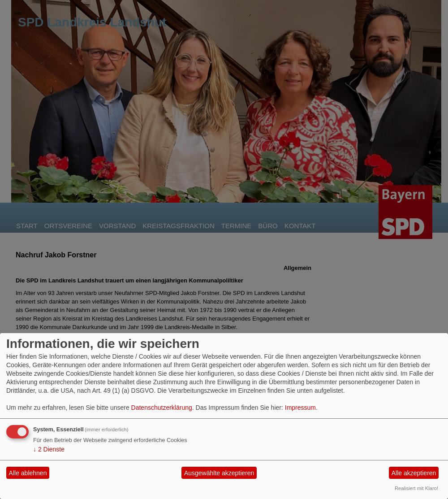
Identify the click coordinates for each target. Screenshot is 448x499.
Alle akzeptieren (414, 473)
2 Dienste (49, 449)
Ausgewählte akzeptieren (219, 473)
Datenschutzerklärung (162, 408)
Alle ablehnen (28, 473)
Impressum (300, 408)
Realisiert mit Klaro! (416, 488)
